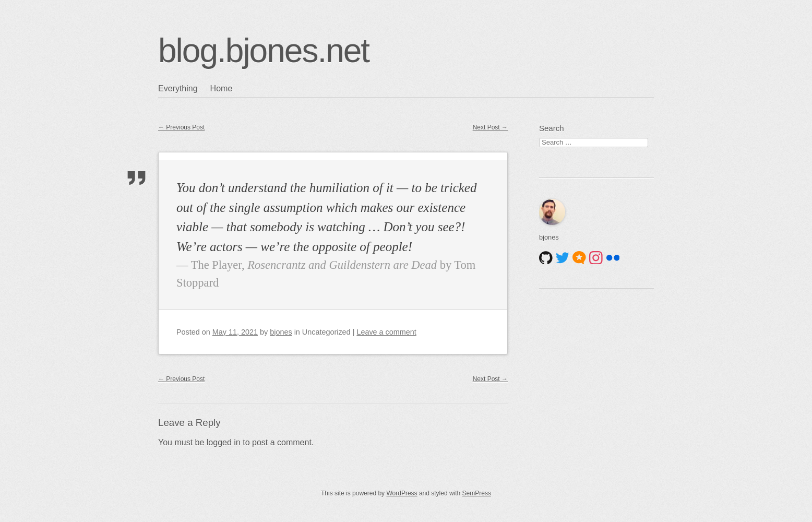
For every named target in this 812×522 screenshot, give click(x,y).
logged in (224, 442)
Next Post (490, 127)
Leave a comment (386, 332)
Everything (178, 88)
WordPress (402, 493)
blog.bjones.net (264, 51)
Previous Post (181, 127)
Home (222, 88)
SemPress (477, 493)
